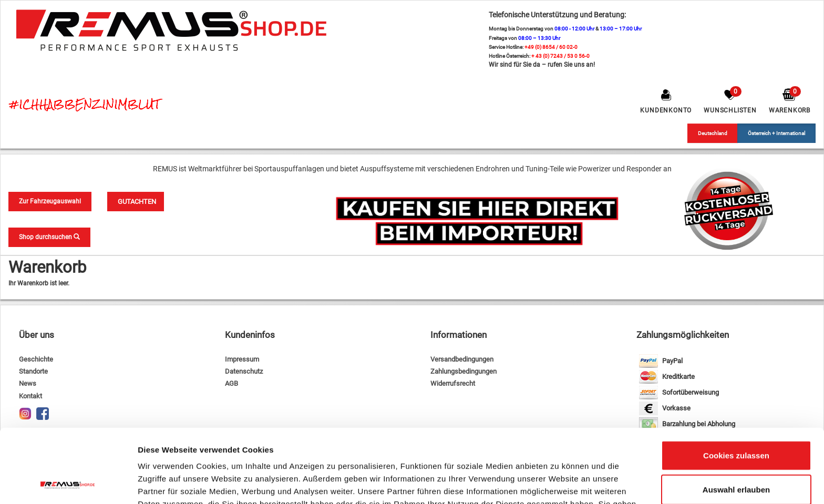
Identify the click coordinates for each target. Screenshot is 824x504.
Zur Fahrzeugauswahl (50, 201)
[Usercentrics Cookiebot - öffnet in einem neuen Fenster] (68, 484)
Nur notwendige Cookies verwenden (736, 463)
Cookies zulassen (736, 388)
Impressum (242, 359)
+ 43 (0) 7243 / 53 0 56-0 (560, 56)
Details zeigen (559, 483)
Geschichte (36, 359)
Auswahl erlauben (736, 423)
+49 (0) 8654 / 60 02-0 (551, 47)
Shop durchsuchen (49, 237)
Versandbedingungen (462, 359)
